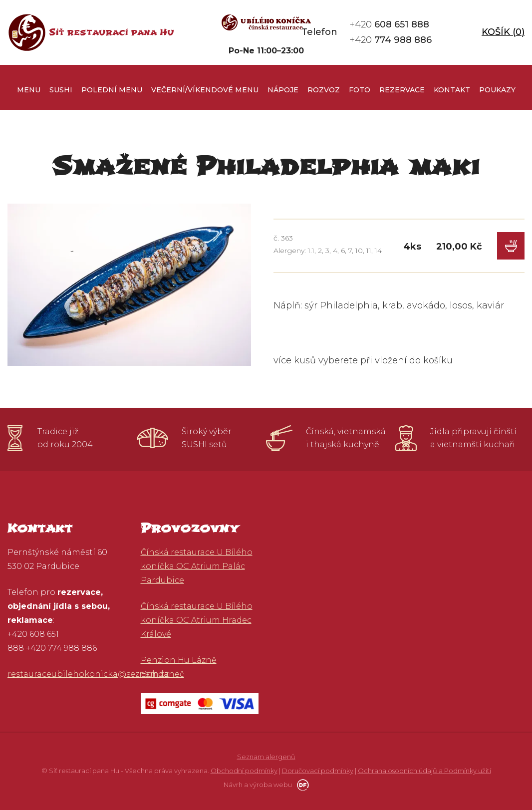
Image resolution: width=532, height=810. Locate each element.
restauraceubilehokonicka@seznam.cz (88, 674)
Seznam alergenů (266, 757)
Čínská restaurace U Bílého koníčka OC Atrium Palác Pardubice (197, 566)
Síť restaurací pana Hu (112, 32)
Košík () (503, 32)
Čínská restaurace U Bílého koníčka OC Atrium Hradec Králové (197, 620)
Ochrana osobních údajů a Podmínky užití (424, 771)
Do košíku (511, 246)
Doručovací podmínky (318, 771)
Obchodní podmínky (244, 771)
